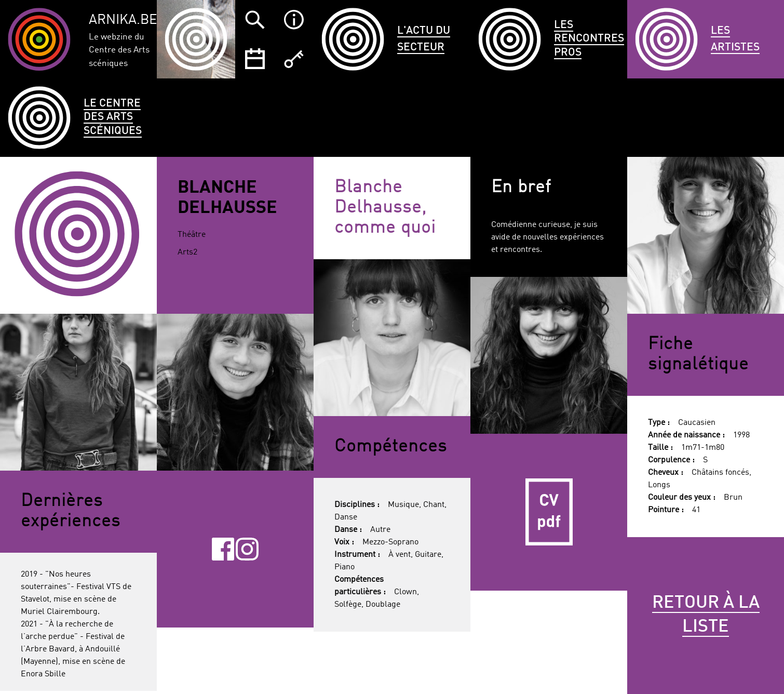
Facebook (223, 549)
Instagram (247, 549)
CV (549, 512)
